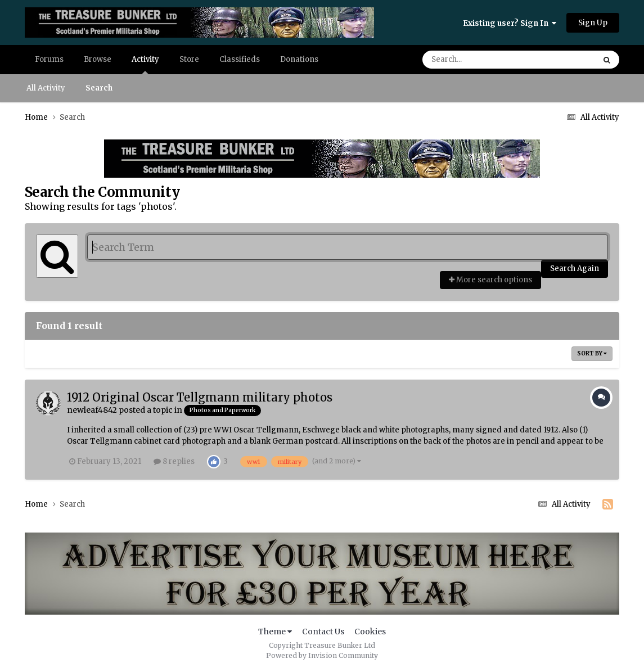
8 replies (174, 461)
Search (99, 88)
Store (189, 59)
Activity (145, 64)
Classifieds (240, 59)
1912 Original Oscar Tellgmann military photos (200, 397)
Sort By (592, 353)
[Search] (477, 60)
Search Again (575, 269)
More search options (490, 280)
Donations (299, 59)
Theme (275, 632)
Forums (49, 59)
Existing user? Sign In (510, 23)
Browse (98, 59)
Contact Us (323, 632)
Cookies (370, 632)
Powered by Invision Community (322, 655)
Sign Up (593, 23)
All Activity (46, 88)
